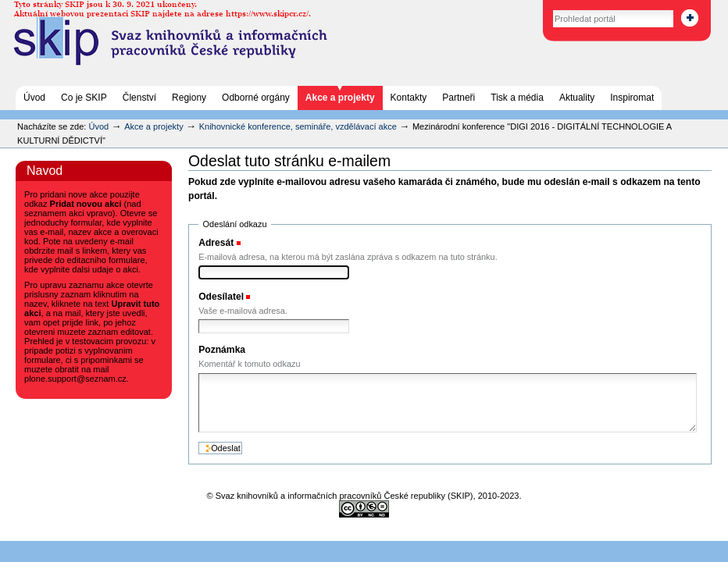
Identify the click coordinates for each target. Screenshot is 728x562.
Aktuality (577, 98)
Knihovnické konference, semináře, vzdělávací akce (299, 126)
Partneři (459, 98)
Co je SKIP (84, 98)
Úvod (34, 98)
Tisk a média (517, 98)
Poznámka (222, 350)
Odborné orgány (256, 98)
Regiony (189, 98)
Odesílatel (221, 297)
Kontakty (409, 98)
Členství (139, 98)
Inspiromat (632, 98)
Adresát (216, 243)
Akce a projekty (340, 98)
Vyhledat (536, 7)
